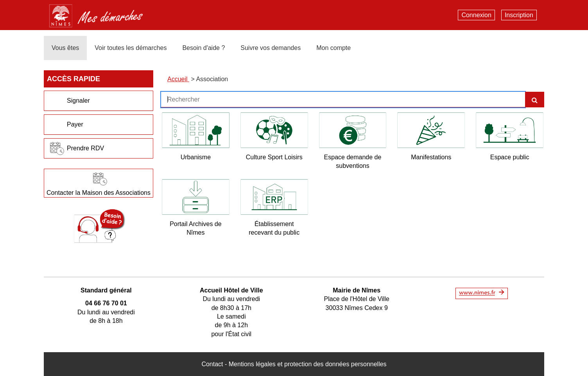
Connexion (476, 15)
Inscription (519, 15)
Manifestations (431, 157)
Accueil (178, 79)
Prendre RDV (85, 148)
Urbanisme (196, 157)
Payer (75, 124)
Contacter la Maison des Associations (99, 193)
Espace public (510, 157)
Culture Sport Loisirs (274, 157)
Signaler (78, 101)
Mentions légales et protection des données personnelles (308, 364)
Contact (212, 364)
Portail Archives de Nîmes (196, 228)
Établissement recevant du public (274, 228)
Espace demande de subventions (353, 161)
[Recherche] (535, 100)
